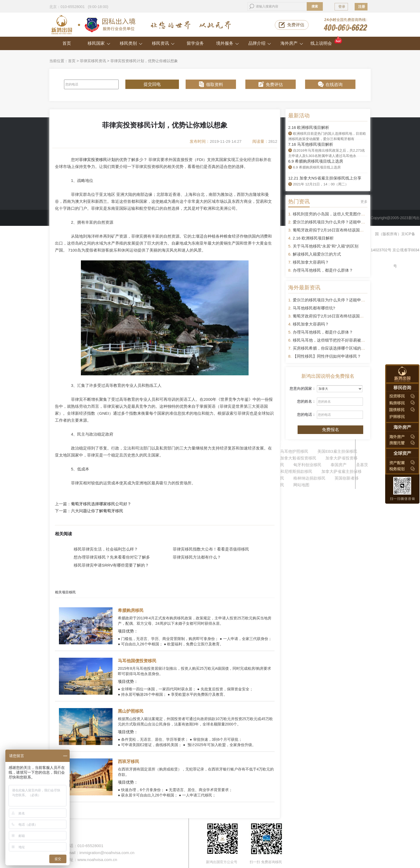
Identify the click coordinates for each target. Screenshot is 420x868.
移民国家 (99, 43)
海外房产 (292, 43)
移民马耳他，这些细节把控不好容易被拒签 (331, 340)
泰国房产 (339, 465)
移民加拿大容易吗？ (311, 262)
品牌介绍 (260, 43)
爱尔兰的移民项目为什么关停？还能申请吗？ (333, 222)
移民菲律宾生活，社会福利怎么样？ (106, 549)
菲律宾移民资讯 (93, 61)
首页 (67, 43)
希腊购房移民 (131, 610)
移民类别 (131, 43)
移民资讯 (163, 43)
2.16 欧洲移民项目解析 (309, 127)
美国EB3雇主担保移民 (337, 451)
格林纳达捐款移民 (309, 478)
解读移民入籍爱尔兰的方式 (317, 254)
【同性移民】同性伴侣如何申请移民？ (327, 356)
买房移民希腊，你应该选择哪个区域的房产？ (333, 348)
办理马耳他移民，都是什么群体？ (323, 270)
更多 (364, 202)
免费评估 (296, 25)
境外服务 (228, 43)
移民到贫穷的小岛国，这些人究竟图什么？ (331, 214)
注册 (362, 7)
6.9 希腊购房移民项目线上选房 (316, 161)
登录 (342, 7)
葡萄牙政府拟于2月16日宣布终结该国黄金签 (332, 230)
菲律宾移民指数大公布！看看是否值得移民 (211, 549)
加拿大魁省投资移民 (298, 458)
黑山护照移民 (131, 711)
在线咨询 (334, 85)
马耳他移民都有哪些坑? (314, 308)
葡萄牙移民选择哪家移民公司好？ (101, 504)
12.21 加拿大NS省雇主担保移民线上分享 (325, 178)
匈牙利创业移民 (307, 465)
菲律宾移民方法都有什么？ (197, 557)
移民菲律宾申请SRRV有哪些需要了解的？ (111, 565)
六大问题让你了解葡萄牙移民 (97, 511)
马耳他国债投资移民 (137, 661)
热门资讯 (299, 201)
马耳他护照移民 (294, 451)
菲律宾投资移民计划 (97, 160)
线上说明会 (327, 41)
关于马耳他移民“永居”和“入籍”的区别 (326, 246)
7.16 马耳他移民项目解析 (311, 144)
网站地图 (301, 485)
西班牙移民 (129, 762)
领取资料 (215, 85)
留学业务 (195, 43)
